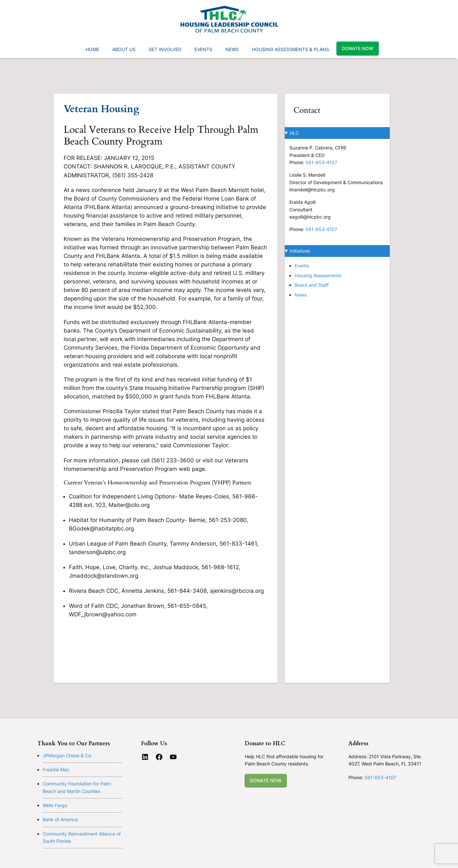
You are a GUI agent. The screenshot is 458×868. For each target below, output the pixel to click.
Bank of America (60, 819)
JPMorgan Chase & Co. (67, 755)
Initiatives (300, 251)
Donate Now (358, 48)
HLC (294, 133)
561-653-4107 (321, 162)
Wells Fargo (55, 805)
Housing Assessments (318, 275)
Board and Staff (312, 285)
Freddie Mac (56, 770)
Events (302, 266)
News (301, 295)
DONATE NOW (266, 780)
